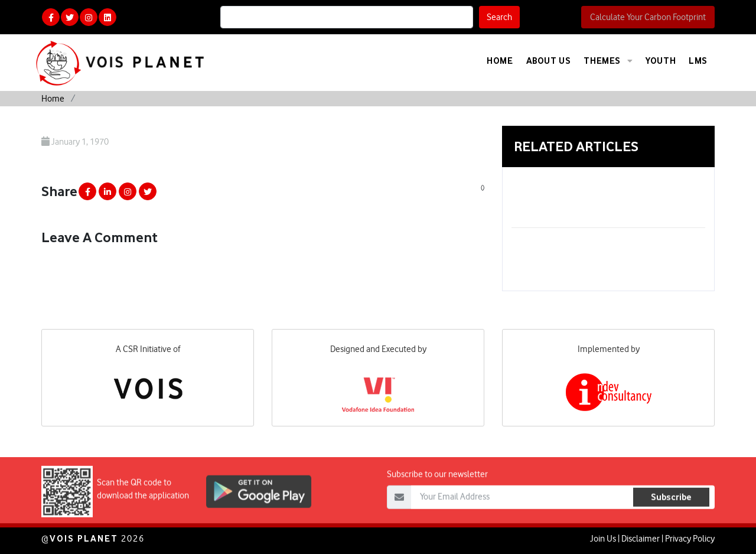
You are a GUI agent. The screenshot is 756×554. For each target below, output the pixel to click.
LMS (698, 61)
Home (500, 61)
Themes (608, 61)
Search (499, 17)
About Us (549, 61)
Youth (661, 61)
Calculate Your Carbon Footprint (648, 17)
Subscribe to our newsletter (437, 494)
